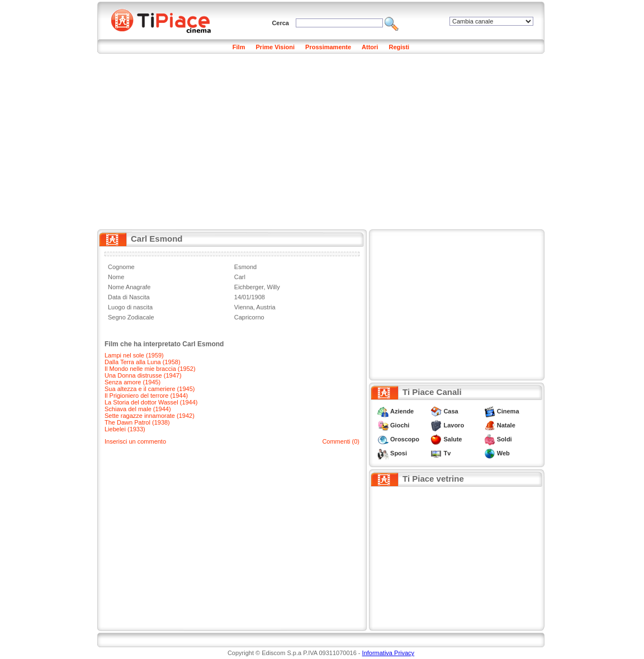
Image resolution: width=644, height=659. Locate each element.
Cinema (508, 411)
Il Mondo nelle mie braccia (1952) (150, 369)
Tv (447, 453)
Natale (506, 425)
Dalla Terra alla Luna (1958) (143, 362)
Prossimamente (328, 47)
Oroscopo (405, 439)
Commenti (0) (341, 441)
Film (239, 47)
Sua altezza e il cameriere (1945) (150, 389)
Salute (453, 439)
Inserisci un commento (135, 441)
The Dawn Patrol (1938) (137, 422)
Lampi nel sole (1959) (134, 355)
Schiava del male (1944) (138, 409)
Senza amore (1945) (132, 382)
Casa (451, 411)
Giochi (400, 425)
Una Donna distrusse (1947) (143, 375)
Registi (399, 47)
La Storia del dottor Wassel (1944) (151, 402)
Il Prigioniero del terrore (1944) (146, 396)
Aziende (402, 411)
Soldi (505, 439)
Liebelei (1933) (125, 429)
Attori (370, 47)
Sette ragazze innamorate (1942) (150, 416)
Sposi (399, 453)
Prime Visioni (276, 47)
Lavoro (454, 425)
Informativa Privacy (389, 653)
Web (503, 453)
